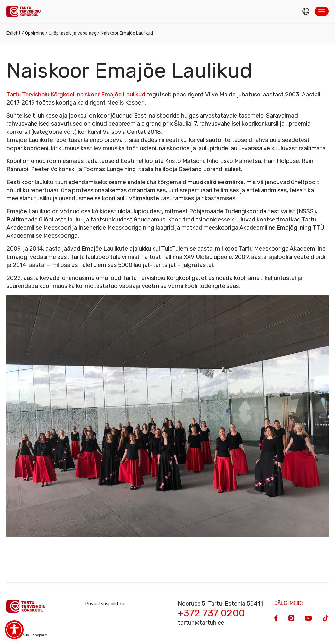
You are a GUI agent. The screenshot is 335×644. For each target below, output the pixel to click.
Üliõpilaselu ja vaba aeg (73, 33)
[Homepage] (25, 11)
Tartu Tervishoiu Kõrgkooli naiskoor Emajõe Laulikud (76, 95)
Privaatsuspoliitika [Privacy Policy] (105, 604)
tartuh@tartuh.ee (201, 623)
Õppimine (35, 33)
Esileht (14, 33)
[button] (322, 11)
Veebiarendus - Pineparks (27, 635)
